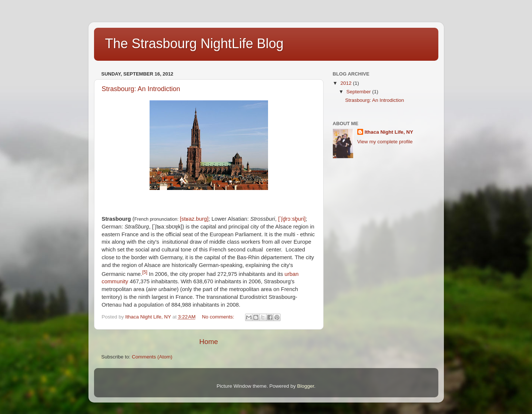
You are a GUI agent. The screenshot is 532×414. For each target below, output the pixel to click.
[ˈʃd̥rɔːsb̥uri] (292, 219)
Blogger (306, 386)
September (359, 92)
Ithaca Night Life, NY (389, 132)
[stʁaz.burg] (194, 219)
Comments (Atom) (152, 357)
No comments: (219, 317)
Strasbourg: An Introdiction (141, 89)
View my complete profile (385, 142)
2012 (347, 83)
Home (208, 342)
